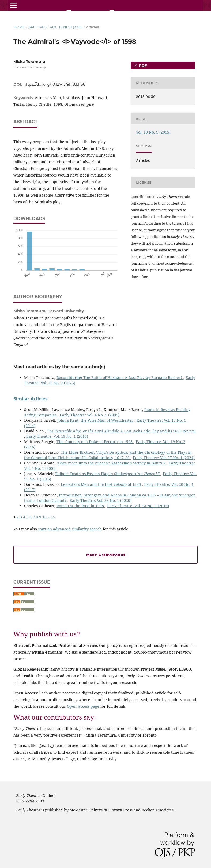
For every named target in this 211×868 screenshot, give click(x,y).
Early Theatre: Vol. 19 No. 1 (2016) (57, 436)
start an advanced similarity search (70, 529)
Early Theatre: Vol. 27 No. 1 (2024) (164, 458)
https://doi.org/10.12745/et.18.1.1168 (54, 84)
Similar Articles (31, 399)
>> (53, 517)
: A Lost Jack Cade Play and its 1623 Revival (121, 431)
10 (44, 517)
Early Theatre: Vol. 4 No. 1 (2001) (90, 415)
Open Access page (83, 706)
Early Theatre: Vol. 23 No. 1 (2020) (101, 500)
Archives (37, 27)
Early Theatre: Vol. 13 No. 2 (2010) (138, 506)
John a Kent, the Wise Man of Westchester (96, 420)
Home (19, 27)
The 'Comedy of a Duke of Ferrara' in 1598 (95, 442)
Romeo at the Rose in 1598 (81, 506)
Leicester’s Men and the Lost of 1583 (101, 484)
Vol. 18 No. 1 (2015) (66, 27)
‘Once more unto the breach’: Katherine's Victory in (112, 463)
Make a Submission (106, 555)
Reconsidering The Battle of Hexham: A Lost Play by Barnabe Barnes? (120, 378)
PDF (142, 65)
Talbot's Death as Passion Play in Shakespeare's (108, 474)
